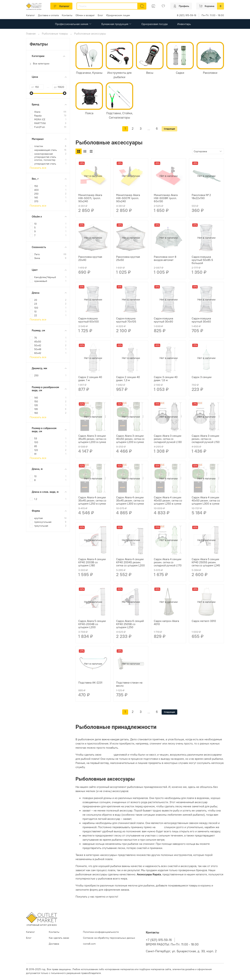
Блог (100, 15)
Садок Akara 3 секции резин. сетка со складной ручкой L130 (168, 439)
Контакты (67, 15)
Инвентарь (184, 24)
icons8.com (89, 944)
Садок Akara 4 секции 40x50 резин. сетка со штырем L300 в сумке (206, 500)
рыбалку (107, 755)
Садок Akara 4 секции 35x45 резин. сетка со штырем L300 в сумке (130, 500)
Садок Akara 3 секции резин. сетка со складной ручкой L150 (206, 439)
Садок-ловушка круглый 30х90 (163, 320)
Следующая (169, 129)
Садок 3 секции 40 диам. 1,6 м (166, 379)
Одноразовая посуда (154, 24)
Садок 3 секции (202, 377)
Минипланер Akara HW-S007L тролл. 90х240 (90, 198)
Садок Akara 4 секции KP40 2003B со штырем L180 (92, 562)
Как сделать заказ (59, 938)
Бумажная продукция (116, 24)
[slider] (31, 93)
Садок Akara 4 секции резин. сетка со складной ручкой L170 (168, 562)
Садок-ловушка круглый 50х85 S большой (202, 260)
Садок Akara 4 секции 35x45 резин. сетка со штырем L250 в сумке (92, 500)
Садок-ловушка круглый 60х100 (89, 320)
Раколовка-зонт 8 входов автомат (165, 258)
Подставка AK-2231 (90, 682)
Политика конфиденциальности (101, 932)
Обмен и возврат (85, 15)
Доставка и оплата (48, 15)
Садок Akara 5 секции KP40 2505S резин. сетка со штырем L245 (206, 562)
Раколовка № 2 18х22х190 (201, 196)
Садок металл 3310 (204, 621)
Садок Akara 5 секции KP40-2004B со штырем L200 (92, 624)
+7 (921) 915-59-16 (159, 940)
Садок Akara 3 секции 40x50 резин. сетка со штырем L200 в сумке (130, 439)
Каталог (61, 6)
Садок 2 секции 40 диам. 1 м (90, 379)
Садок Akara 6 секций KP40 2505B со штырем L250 (130, 624)
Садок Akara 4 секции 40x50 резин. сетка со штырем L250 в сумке (168, 500)
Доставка (54, 944)
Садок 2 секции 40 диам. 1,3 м (128, 379)
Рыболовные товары (55, 33)
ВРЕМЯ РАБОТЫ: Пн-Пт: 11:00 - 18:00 (172, 944)
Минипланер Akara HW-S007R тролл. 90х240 (128, 198)
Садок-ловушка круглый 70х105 (126, 320)
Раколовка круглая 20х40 (90, 258)
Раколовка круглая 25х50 (128, 258)
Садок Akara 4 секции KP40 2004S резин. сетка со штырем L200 (130, 562)
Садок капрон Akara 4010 (166, 622)
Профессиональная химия (73, 24)
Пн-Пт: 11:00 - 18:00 (213, 15)
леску (160, 827)
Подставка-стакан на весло (129, 684)
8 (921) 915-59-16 (187, 15)
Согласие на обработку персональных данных (109, 938)
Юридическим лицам (118, 15)
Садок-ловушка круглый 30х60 (201, 320)
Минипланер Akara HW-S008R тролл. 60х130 (166, 198)
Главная (31, 33)
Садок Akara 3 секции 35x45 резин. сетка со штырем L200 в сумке (92, 439)
